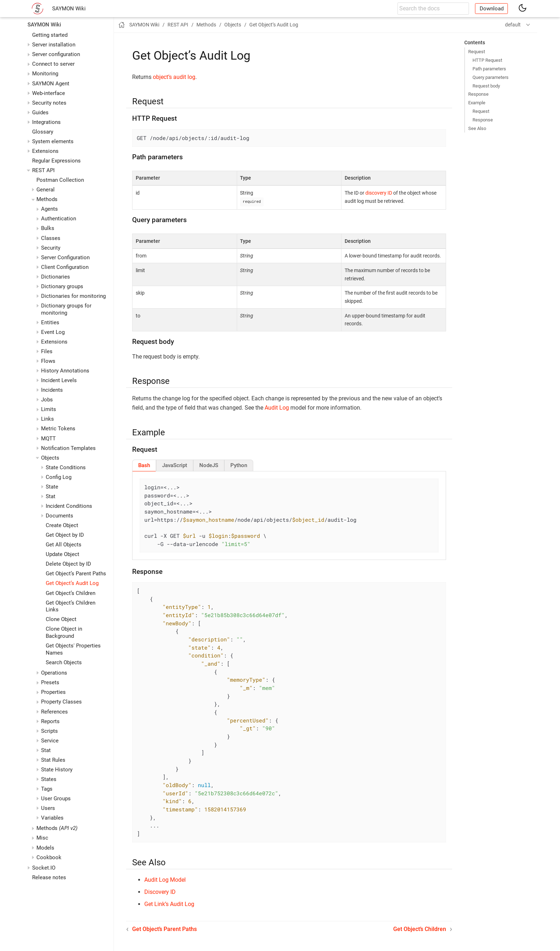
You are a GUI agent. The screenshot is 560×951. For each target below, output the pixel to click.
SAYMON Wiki (69, 9)
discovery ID (379, 193)
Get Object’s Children (71, 593)
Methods (57, 828)
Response (478, 94)
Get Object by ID (65, 535)
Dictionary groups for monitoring (66, 309)
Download (492, 9)
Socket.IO (44, 868)
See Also (477, 128)
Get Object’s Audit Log (72, 583)
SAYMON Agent (51, 84)
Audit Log (277, 407)
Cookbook (49, 857)
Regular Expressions (56, 161)
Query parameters (491, 77)
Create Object (62, 525)
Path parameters (489, 69)
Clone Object (61, 619)
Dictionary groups (62, 286)
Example (477, 103)
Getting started (50, 35)
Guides (40, 112)
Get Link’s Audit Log (169, 904)
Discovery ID (160, 892)
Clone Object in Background (64, 632)
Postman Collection (60, 180)
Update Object (62, 554)
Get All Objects (64, 545)
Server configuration (56, 54)
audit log (184, 77)
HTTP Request (487, 60)
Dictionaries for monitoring (73, 296)
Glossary (43, 132)
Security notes (49, 103)
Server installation (54, 45)
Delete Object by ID (68, 564)
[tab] (144, 465)
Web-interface (49, 93)
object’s (162, 77)
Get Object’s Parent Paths (76, 574)
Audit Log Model (165, 879)
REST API (43, 170)
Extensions (45, 151)
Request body (486, 86)
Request (477, 52)
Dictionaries (56, 277)
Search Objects (64, 662)
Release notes (49, 877)
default (513, 25)
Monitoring (45, 74)
